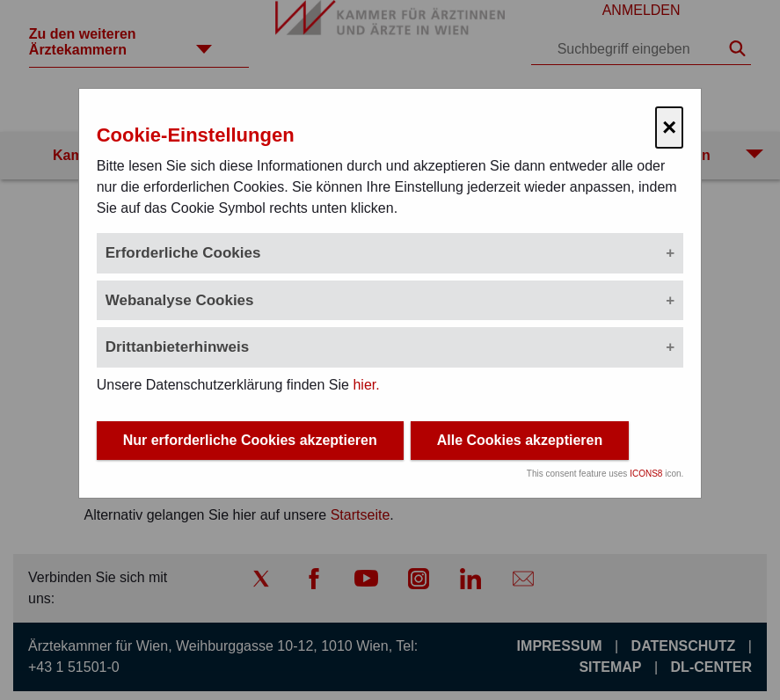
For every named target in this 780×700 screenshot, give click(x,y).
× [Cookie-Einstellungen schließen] (669, 127)
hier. (366, 385)
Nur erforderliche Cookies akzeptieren (250, 441)
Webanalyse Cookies (180, 300)
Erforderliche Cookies (183, 253)
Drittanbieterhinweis (177, 347)
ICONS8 (646, 474)
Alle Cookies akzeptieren (520, 441)
